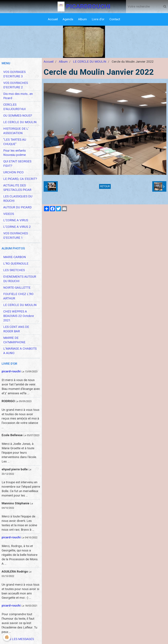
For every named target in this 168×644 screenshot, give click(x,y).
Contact (115, 19)
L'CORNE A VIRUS (16, 220)
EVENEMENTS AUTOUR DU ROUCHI (20, 279)
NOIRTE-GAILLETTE (17, 288)
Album (82, 19)
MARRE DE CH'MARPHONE (14, 340)
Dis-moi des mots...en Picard (18, 96)
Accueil (53, 19)
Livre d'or (98, 19)
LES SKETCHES (14, 270)
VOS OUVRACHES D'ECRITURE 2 (16, 85)
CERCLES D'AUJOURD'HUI (14, 107)
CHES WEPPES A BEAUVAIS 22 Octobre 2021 (19, 316)
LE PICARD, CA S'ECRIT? (20, 179)
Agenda (68, 19)
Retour (105, 186)
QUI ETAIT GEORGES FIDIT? (17, 164)
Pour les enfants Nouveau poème (15, 153)
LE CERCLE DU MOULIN (90, 62)
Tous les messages (19, 639)
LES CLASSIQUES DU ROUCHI (18, 199)
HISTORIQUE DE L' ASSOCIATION (16, 131)
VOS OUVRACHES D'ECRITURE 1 (16, 236)
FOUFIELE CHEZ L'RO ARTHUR (18, 296)
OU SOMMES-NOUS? (18, 116)
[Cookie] (7, 637)
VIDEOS (9, 214)
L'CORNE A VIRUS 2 (17, 227)
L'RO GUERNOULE (16, 264)
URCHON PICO (13, 172)
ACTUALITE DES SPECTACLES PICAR (17, 188)
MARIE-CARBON (15, 257)
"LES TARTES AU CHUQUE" (15, 142)
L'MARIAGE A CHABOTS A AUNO (20, 351)
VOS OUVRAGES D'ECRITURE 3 (14, 74)
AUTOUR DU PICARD (17, 207)
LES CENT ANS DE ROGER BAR (16, 329)
